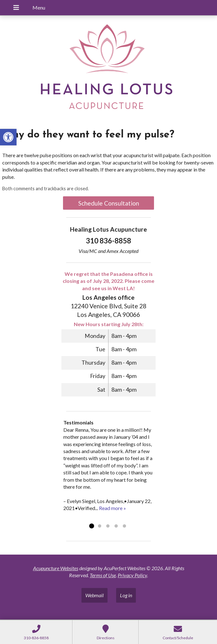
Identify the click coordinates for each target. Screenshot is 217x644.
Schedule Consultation (109, 203)
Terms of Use (103, 575)
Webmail (94, 595)
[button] (8, 137)
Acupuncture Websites (56, 568)
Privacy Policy (132, 575)
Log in (126, 595)
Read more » (112, 508)
